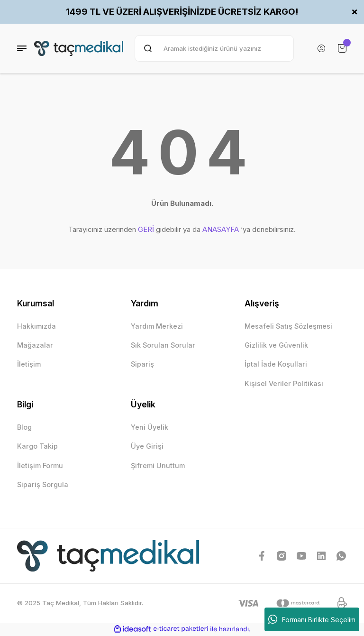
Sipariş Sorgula (43, 484)
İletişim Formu (40, 465)
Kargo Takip (37, 446)
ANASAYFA (221, 229)
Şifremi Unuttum (158, 465)
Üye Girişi (147, 446)
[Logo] (79, 48)
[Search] (214, 48)
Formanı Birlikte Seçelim (312, 619)
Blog (24, 427)
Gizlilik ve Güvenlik (276, 345)
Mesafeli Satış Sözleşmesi (288, 326)
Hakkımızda (36, 326)
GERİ (146, 229)
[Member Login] (321, 48)
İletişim (29, 364)
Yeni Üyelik (150, 427)
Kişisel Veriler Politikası (284, 383)
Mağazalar (35, 345)
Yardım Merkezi (157, 326)
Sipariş (142, 364)
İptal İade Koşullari (276, 364)
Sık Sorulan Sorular (163, 345)
